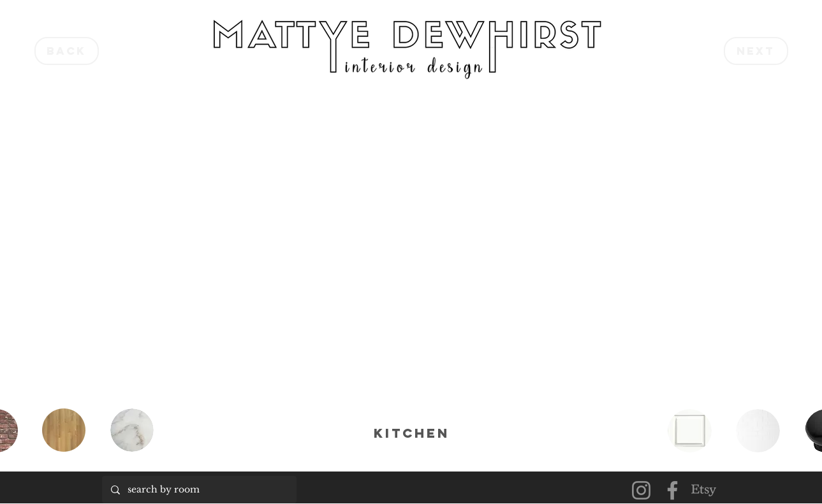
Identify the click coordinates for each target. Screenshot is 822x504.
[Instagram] (641, 490)
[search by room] (199, 490)
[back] (67, 51)
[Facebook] (672, 490)
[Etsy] (704, 490)
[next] (756, 51)
